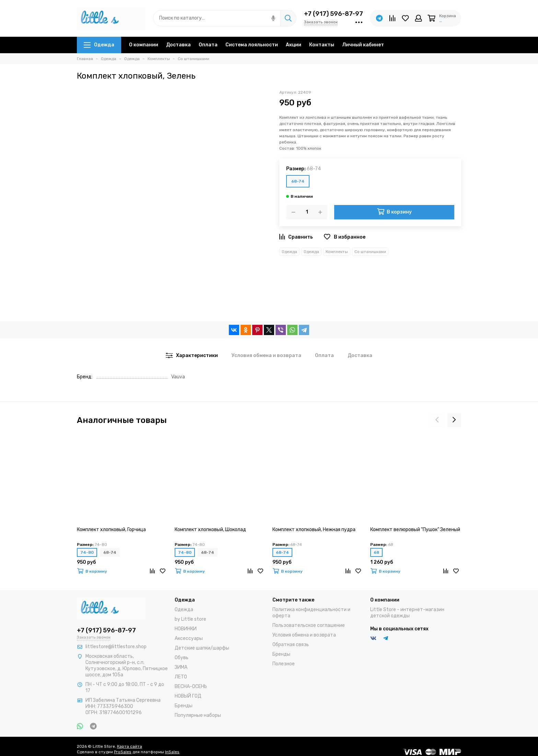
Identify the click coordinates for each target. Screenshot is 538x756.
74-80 (87, 552)
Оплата (208, 45)
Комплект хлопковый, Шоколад (210, 530)
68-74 (298, 181)
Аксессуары (189, 638)
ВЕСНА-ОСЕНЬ (191, 686)
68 (376, 552)
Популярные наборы (198, 715)
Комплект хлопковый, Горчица (111, 530)
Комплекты (337, 252)
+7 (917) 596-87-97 (334, 14)
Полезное (284, 664)
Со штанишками (370, 252)
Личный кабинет (363, 45)
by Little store (190, 619)
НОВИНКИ (186, 629)
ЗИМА (181, 667)
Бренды (184, 706)
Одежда (99, 45)
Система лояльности (252, 45)
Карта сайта (130, 746)
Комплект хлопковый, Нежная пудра (314, 530)
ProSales (123, 752)
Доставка (178, 45)
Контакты (322, 45)
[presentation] (437, 420)
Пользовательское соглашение (309, 625)
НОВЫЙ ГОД (188, 696)
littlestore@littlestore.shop (116, 647)
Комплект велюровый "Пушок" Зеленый (415, 530)
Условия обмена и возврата (304, 635)
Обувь (182, 658)
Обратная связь (291, 645)
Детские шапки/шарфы (202, 648)
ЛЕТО (181, 677)
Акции (294, 45)
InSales (172, 752)
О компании (144, 45)
